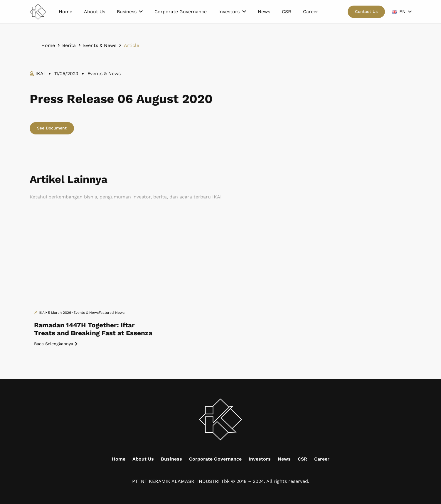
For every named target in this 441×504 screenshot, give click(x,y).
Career (322, 459)
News (284, 459)
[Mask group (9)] (38, 12)
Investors (260, 459)
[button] (402, 12)
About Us (143, 459)
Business (171, 459)
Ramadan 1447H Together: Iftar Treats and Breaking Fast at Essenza (93, 329)
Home (119, 459)
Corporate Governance (215, 459)
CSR (302, 459)
